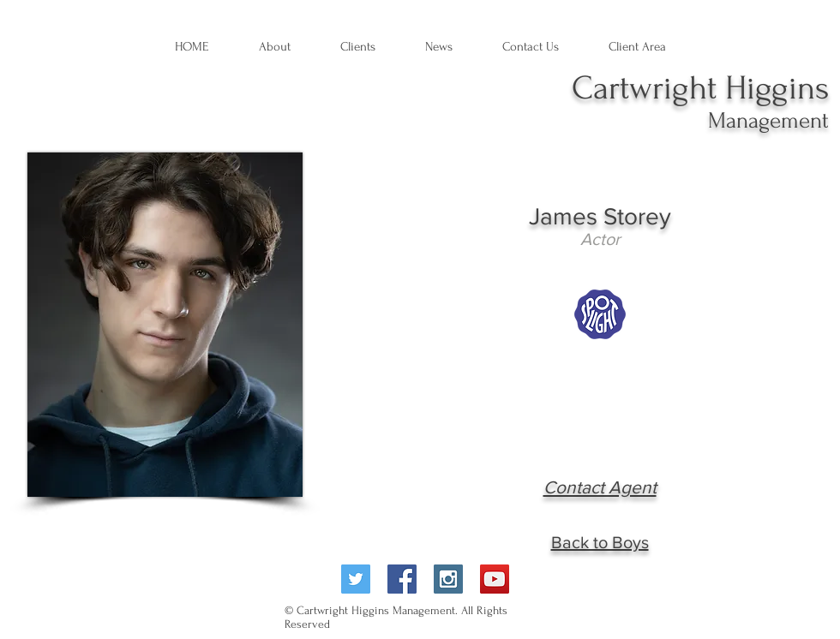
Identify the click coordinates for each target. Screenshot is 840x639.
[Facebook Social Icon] (402, 579)
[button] (439, 47)
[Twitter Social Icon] (356, 579)
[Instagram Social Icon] (448, 579)
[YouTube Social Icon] (495, 579)
